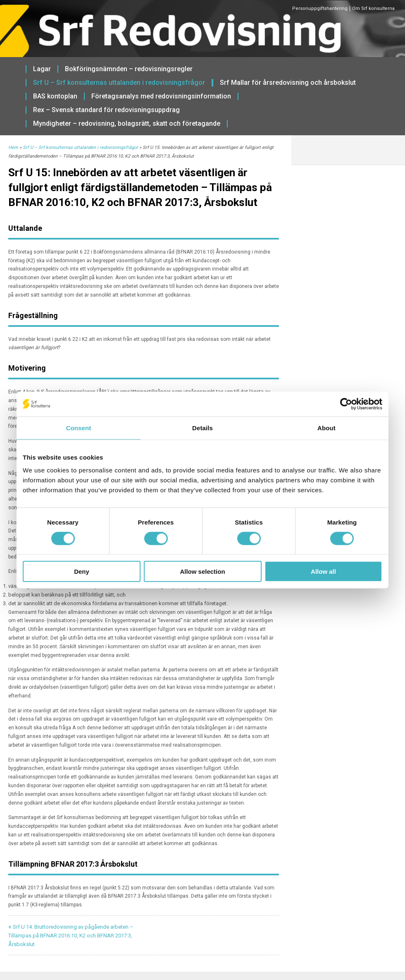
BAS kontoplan (55, 96)
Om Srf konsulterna (373, 9)
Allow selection (202, 571)
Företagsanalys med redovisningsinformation (161, 96)
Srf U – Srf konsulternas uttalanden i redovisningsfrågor (119, 83)
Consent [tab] (79, 428)
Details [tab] (202, 428)
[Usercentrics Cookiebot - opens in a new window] (346, 404)
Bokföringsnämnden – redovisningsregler (129, 69)
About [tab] (326, 428)
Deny (82, 571)
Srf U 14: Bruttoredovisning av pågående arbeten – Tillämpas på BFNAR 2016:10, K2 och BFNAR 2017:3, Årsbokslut (71, 936)
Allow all (323, 571)
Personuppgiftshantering (320, 9)
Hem (13, 147)
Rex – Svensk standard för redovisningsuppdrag (106, 110)
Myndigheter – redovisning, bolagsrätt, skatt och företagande (127, 124)
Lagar (42, 69)
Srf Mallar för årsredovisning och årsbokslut (288, 83)
